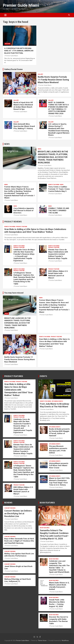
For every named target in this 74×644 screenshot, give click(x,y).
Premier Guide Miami (21, 5)
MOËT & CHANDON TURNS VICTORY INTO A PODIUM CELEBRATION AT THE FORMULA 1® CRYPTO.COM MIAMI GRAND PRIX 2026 (58, 108)
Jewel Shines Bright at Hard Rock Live (18, 567)
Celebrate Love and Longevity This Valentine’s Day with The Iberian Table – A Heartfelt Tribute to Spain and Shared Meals (59, 567)
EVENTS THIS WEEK (54, 185)
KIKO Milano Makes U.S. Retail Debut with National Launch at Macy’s (58, 274)
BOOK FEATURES (47, 503)
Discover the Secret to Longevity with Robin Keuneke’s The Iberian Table (59, 620)
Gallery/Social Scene (13, 69)
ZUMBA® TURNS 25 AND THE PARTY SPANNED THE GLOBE (59, 210)
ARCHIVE (8, 44)
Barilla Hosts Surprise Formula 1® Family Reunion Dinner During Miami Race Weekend (53, 80)
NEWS (7, 144)
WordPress (65, 641)
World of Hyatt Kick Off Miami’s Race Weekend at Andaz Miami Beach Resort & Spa (23, 106)
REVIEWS (8, 503)
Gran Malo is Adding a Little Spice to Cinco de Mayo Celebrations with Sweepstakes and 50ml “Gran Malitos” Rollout (54, 343)
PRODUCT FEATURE (22, 227)
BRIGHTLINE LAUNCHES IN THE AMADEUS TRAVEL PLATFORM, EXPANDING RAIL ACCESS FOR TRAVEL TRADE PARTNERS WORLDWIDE (53, 157)
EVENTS (43, 376)
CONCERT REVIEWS (10, 508)
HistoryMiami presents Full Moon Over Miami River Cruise (59, 466)
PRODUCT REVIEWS (13, 222)
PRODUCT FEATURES (14, 376)
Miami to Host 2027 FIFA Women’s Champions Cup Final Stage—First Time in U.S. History (59, 481)
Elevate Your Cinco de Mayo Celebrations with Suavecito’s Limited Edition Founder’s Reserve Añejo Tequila (58, 254)
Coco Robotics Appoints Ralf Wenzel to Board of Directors (24, 210)
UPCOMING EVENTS (57, 401)
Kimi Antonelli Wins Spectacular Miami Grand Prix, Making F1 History (24, 126)
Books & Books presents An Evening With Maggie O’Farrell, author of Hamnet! (59, 432)
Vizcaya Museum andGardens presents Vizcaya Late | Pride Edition (58, 449)
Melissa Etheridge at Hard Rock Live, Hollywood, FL (18, 580)
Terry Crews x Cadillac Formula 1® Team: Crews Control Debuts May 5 (59, 189)
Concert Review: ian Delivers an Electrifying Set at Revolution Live (18, 513)
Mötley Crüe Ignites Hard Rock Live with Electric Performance (19, 555)
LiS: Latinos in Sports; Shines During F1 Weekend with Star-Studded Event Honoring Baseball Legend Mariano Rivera (59, 130)
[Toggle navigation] (5, 15)
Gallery (40, 74)
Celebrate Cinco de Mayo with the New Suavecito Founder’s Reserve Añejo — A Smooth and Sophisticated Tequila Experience (24, 255)
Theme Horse (42, 641)
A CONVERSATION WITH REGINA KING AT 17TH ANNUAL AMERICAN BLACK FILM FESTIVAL (19, 51)
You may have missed (14, 293)
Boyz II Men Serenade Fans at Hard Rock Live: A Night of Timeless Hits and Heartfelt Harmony (19, 541)
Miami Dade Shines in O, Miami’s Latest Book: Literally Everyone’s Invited (59, 586)
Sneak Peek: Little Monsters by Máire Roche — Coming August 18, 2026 (57, 603)
